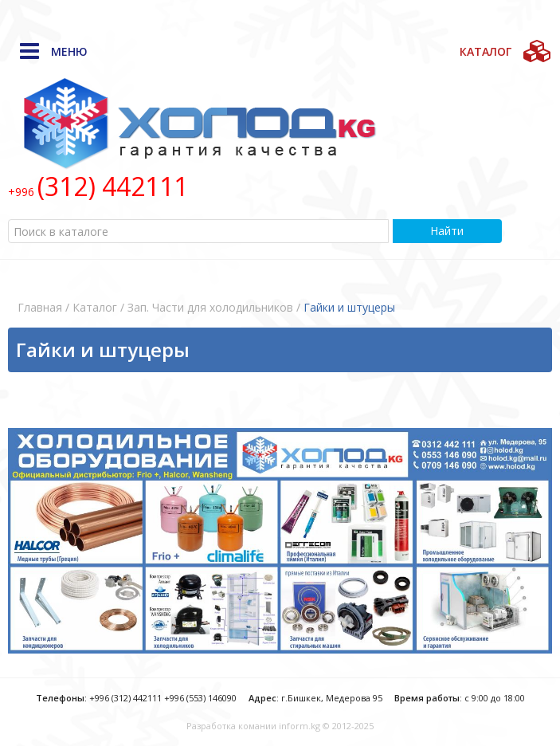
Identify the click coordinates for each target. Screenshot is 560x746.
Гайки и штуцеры (349, 307)
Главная (40, 307)
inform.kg (300, 726)
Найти (447, 231)
